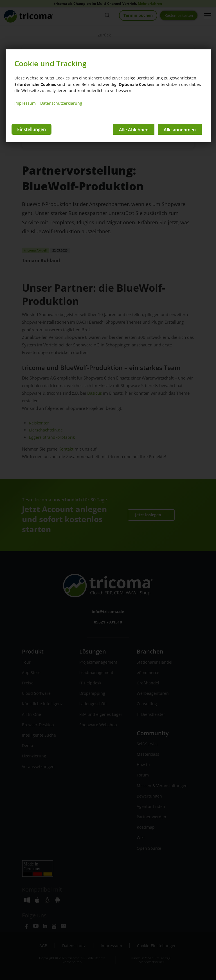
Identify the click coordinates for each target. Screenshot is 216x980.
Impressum (25, 103)
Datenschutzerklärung (61, 103)
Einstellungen (31, 129)
